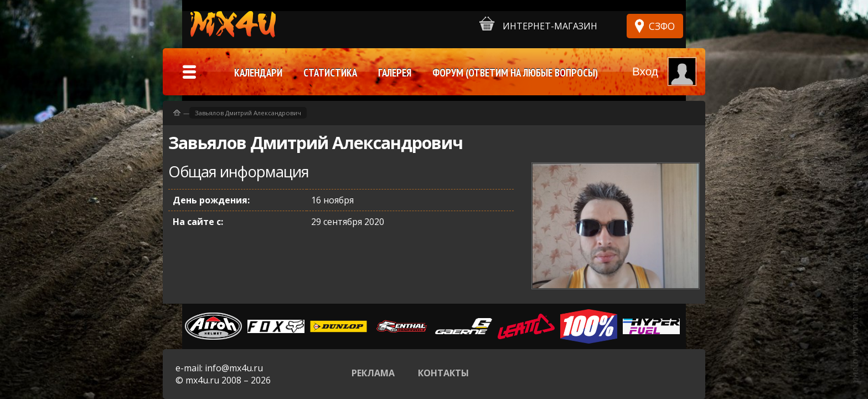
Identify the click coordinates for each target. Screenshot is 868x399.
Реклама (373, 373)
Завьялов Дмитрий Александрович (248, 113)
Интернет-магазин (538, 24)
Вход (645, 71)
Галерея (395, 73)
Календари (258, 73)
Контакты (443, 373)
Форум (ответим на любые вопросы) (515, 73)
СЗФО (662, 26)
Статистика (330, 73)
